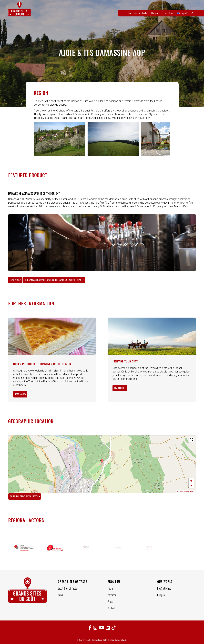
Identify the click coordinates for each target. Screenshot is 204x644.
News (60, 595)
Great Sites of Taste (67, 588)
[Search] (193, 13)
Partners (112, 595)
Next (163, 139)
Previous (41, 139)
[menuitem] (138, 13)
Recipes (161, 595)
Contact (111, 608)
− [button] (191, 486)
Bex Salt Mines (164, 588)
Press (110, 602)
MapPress (180, 491)
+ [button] (191, 481)
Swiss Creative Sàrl (121, 640)
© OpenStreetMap (190, 491)
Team (110, 588)
